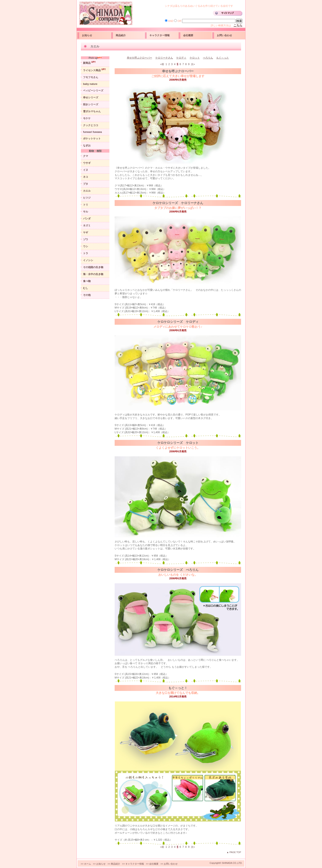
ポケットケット (92, 139)
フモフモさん (91, 77)
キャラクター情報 (160, 35)
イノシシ (88, 260)
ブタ (86, 184)
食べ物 (87, 281)
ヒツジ (87, 198)
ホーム (88, 864)
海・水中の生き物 (93, 274)
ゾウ (86, 239)
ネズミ (87, 226)
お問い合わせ (224, 35)
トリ (86, 205)
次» (193, 64)
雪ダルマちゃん (92, 111)
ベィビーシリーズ (93, 91)
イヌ (86, 170)
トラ (86, 253)
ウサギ (87, 163)
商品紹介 (121, 35)
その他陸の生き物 (93, 267)
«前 (162, 64)
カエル (87, 191)
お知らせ (87, 35)
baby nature (90, 84)
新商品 (89, 63)
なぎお (87, 146)
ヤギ (86, 232)
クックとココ (91, 125)
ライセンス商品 (94, 70)
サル (86, 212)
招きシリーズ (91, 104)
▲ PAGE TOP (234, 852)
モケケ (87, 118)
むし (86, 288)
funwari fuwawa (92, 132)
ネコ (86, 177)
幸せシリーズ (91, 97)
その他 (87, 295)
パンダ (87, 219)
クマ (86, 156)
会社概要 (188, 35)
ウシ (86, 246)
